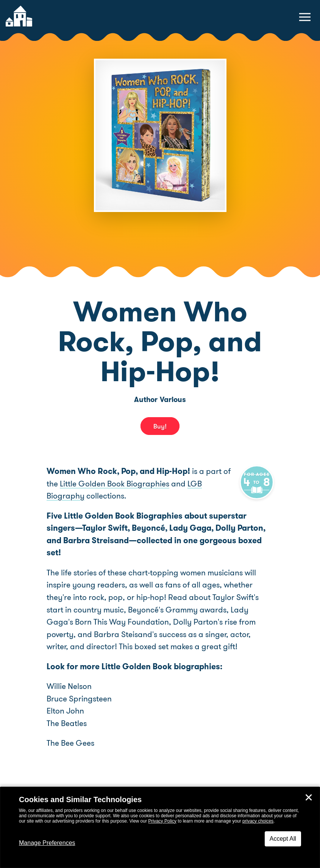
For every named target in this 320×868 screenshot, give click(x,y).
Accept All (283, 839)
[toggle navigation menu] (305, 17)
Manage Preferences (47, 843)
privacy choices (258, 821)
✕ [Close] (309, 798)
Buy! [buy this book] (160, 426)
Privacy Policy (162, 821)
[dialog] (160, 827)
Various (173, 400)
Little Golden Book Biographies (124, 483)
